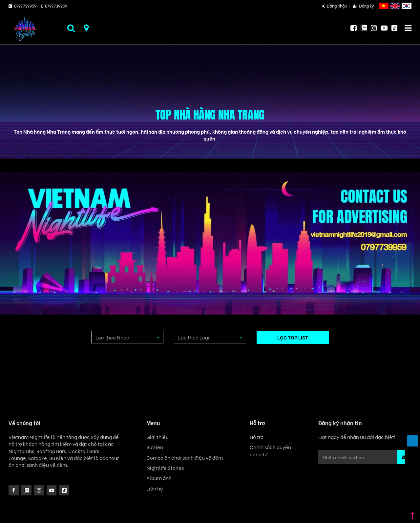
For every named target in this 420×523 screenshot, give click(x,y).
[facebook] (14, 490)
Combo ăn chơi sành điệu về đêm (185, 458)
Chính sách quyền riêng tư (270, 450)
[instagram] (26, 490)
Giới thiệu (157, 437)
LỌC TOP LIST (293, 337)
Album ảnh (159, 478)
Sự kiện (155, 447)
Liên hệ (155, 488)
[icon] (39, 490)
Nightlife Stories (165, 468)
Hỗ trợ (257, 437)
